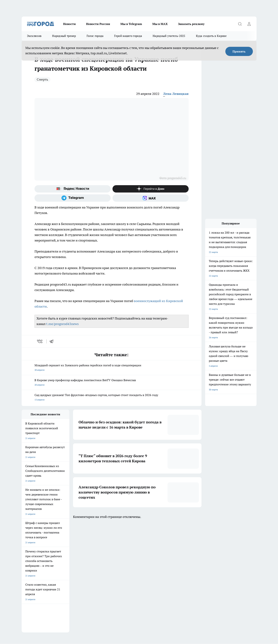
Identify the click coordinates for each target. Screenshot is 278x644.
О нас (24, 562)
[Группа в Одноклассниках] (191, 547)
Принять (239, 51)
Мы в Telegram (131, 24)
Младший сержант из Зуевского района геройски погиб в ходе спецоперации (112, 368)
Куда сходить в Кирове (211, 36)
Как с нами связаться (32, 571)
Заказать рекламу (191, 24)
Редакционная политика (127, 571)
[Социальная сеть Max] (151, 198)
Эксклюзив (34, 36)
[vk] (40, 341)
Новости (69, 24)
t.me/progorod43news (62, 324)
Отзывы (72, 562)
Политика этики (123, 567)
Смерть (42, 79)
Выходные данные (77, 579)
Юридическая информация (36, 579)
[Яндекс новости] (73, 189)
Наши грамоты (76, 567)
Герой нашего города (128, 36)
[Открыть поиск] (240, 24)
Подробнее (118, 592)
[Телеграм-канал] (73, 198)
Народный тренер (64, 36)
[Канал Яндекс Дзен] (151, 189)
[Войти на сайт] (249, 24)
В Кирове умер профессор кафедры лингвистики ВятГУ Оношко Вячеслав (112, 383)
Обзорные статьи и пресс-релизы (132, 562)
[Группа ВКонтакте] (182, 547)
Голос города (95, 36)
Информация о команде (34, 567)
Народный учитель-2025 (169, 36)
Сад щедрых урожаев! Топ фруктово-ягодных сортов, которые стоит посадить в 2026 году (112, 398)
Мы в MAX (160, 24)
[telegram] (53, 341)
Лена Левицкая (176, 94)
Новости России (98, 24)
